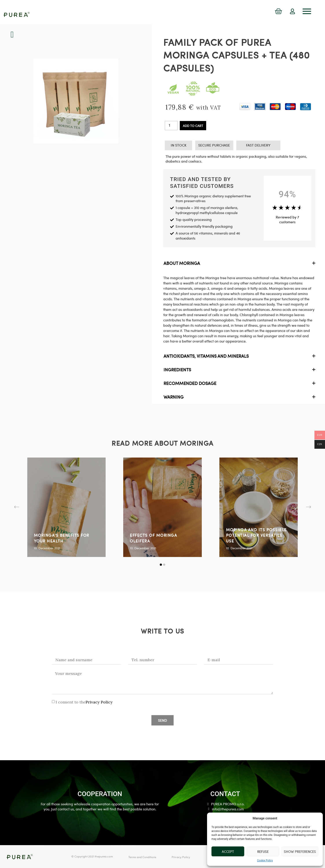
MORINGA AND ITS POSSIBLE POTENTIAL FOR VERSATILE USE (256, 535)
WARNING (174, 397)
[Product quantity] (171, 126)
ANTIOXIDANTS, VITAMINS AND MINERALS (206, 356)
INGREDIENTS (177, 370)
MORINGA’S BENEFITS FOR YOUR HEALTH (62, 538)
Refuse (263, 852)
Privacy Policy (99, 702)
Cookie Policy (265, 861)
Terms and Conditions (142, 857)
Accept (228, 852)
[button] (17, 507)
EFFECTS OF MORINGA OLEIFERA (153, 538)
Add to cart (193, 126)
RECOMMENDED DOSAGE (190, 383)
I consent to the (84, 702)
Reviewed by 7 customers (287, 219)
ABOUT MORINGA (182, 263)
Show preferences (300, 852)
